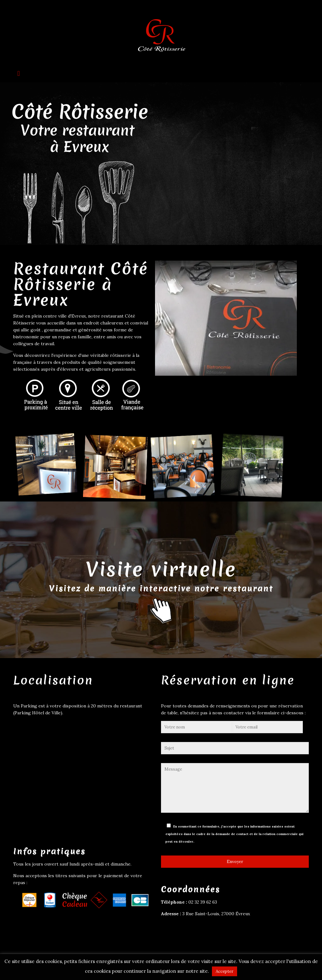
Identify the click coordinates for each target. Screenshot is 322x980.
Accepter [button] (225, 971)
